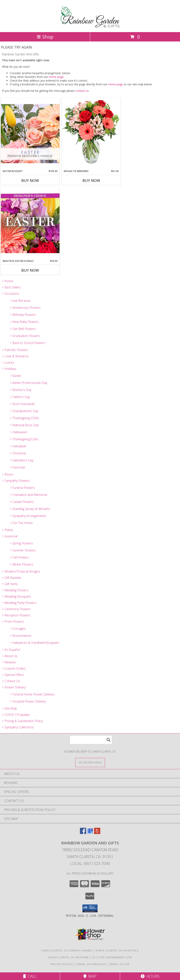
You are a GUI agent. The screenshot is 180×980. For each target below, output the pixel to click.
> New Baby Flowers (24, 322)
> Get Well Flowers (23, 329)
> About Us (10, 656)
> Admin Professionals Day (28, 383)
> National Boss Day (24, 425)
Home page (56, 77)
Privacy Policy (62, 964)
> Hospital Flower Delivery (28, 701)
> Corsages (18, 629)
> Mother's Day (21, 390)
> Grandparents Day (24, 411)
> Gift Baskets (12, 578)
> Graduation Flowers (25, 336)
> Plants (8, 530)
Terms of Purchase (91, 964)
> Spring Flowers (21, 543)
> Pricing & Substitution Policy (22, 721)
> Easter (16, 376)
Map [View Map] (90, 976)
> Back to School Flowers (28, 343)
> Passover (18, 467)
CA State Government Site (112, 957)
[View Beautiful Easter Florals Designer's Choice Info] (30, 223)
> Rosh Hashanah (22, 404)
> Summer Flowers (23, 550)
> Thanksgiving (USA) (24, 439)
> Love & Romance (15, 356)
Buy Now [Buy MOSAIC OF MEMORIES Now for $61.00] (91, 180)
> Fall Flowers (19, 557)
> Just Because (20, 301)
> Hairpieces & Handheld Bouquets (34, 643)
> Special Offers (13, 675)
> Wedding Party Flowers (19, 603)
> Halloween (19, 432)
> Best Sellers (11, 287)
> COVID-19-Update (16, 715)
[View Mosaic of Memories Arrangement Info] (91, 134)
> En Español (11, 650)
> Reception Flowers (16, 615)
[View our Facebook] (83, 833)
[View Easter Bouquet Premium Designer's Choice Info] (30, 134)
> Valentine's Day (22, 460)
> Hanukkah (18, 446)
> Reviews (9, 662)
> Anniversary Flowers (25, 308)
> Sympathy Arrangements (28, 516)
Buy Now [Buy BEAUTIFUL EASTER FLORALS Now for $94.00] (30, 270)
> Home (8, 281)
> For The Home (21, 523)
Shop (45, 37)
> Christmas (18, 453)
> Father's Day (20, 397)
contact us (82, 91)
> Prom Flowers (13, 622)
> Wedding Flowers (15, 590)
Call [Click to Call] (30, 976)
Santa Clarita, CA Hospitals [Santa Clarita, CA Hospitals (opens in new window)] (117, 950)
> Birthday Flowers (23, 315)
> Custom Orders (14, 668)
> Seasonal (10, 536)
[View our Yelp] (97, 833)
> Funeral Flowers (22, 488)
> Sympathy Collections (18, 727)
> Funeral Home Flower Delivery (32, 694)
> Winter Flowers (22, 564)
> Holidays (9, 369)
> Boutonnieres (21, 636)
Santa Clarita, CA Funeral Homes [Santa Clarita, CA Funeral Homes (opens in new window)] (67, 950)
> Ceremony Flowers (16, 609)
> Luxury (8, 362)
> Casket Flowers (22, 502)
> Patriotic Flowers (15, 350)
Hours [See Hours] (150, 976)
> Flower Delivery (14, 687)
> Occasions (11, 294)
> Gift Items (10, 584)
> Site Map (9, 708)
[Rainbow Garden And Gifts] (90, 26)
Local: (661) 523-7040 (90, 863)
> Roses (8, 474)
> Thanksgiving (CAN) (24, 418)
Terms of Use (119, 964)
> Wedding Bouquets (16, 596)
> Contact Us (11, 681)
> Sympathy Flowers (16, 481)
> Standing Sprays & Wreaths (30, 509)
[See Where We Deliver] (90, 762)
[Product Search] (91, 740)
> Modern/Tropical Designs (21, 571)
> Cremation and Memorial (28, 495)
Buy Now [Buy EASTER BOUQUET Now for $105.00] (30, 180)
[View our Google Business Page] (90, 833)
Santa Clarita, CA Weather (68, 957)
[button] (90, 908)
